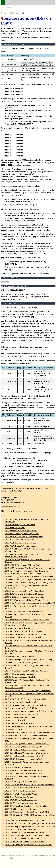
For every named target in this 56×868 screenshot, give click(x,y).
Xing (38, 488)
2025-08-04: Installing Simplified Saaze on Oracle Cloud (29, 845)
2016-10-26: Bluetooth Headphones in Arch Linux (26, 705)
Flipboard (45, 488)
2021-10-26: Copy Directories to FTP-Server (23, 788)
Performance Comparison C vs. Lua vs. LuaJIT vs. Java (24, 253)
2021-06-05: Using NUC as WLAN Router (22, 782)
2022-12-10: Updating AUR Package (19, 797)
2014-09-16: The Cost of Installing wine (22, 662)
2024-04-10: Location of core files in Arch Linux (25, 820)
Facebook (13, 488)
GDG (8, 500)
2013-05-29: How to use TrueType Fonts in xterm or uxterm (30, 568)
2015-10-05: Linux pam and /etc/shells (21, 677)
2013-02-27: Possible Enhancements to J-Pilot (24, 537)
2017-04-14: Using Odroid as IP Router (21, 723)
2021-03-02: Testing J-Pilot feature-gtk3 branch (25, 773)
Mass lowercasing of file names (35, 227)
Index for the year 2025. (11, 507)
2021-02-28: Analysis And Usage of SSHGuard (24, 770)
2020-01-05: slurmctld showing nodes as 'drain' (25, 750)
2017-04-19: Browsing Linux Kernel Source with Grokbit (29, 726)
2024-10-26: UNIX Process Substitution (21, 830)
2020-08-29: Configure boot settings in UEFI (24, 759)
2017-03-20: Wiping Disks (16, 720)
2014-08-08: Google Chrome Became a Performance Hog (29, 660)
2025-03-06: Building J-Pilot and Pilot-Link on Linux (27, 836)
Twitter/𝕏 (22, 488)
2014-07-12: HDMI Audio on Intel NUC (21, 656)
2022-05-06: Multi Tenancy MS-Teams (21, 794)
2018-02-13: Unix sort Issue (16, 729)
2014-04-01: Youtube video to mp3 (19, 628)
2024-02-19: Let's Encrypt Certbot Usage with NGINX (27, 812)
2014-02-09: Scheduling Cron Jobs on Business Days (27, 620)
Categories (6, 498)
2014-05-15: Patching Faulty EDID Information (24, 637)
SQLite (14, 500)
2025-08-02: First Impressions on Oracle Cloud (25, 842)
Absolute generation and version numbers (22, 186)
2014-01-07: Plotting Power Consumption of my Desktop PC (30, 603)
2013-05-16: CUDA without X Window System (24, 565)
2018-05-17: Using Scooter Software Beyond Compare (27, 744)
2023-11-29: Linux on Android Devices (21, 809)
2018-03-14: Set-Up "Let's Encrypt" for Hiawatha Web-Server (30, 732)
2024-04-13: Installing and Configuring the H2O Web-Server (30, 823)
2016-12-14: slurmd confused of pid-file (21, 708)
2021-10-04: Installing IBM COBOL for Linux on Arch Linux (30, 785)
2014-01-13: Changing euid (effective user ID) (24, 611)
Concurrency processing (16, 199)
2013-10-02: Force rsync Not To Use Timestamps (25, 591)
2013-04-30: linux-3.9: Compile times (20, 546)
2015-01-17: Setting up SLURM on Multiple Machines (27, 671)
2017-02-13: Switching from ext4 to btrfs (22, 714)
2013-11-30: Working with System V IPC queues (24, 594)
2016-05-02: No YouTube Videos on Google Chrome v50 (28, 691)
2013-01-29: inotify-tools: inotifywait (20, 525)
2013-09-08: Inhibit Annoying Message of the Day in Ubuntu (30, 579)
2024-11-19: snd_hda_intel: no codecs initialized (25, 833)
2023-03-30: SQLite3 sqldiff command (21, 800)
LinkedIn (31, 488)
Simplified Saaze (48, 856)
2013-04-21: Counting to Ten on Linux (21, 543)
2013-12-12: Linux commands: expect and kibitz (25, 597)
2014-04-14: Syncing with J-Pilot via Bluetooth (24, 631)
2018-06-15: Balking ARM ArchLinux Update (24, 747)
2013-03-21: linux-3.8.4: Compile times (21, 540)
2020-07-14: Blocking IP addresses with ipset (24, 756)
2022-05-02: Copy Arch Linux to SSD (20, 791)
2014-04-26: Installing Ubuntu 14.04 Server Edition (26, 634)
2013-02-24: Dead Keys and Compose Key (22, 534)
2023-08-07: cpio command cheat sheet (22, 803)
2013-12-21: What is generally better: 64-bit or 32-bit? (27, 600)
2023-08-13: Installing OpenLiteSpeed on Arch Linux (27, 806)
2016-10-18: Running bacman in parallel (22, 702)
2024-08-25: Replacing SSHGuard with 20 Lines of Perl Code (30, 826)
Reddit (4, 491)
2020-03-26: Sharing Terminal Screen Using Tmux (26, 753)
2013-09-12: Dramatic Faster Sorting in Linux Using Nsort (29, 582)
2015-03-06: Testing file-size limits (20, 674)
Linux (14, 498)
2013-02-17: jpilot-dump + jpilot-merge (21, 531)
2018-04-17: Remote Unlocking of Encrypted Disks (26, 735)
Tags (3, 500)
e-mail (10, 491)
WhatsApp (18, 491)
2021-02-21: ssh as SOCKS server (18, 767)
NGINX (11, 858)
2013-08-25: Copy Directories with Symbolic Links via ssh (29, 576)
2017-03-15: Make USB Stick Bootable (20, 717)
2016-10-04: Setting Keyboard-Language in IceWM (26, 699)
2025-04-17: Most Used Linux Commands (22, 839)
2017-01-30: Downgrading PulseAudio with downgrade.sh (29, 711)
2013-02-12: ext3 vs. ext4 (15, 528)
